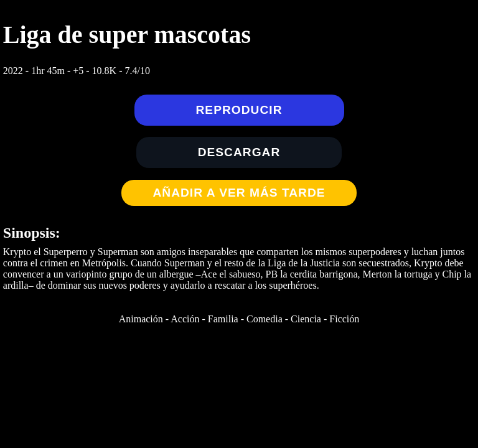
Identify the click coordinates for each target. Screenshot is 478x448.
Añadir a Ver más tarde (239, 193)
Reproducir (239, 110)
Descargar (239, 152)
